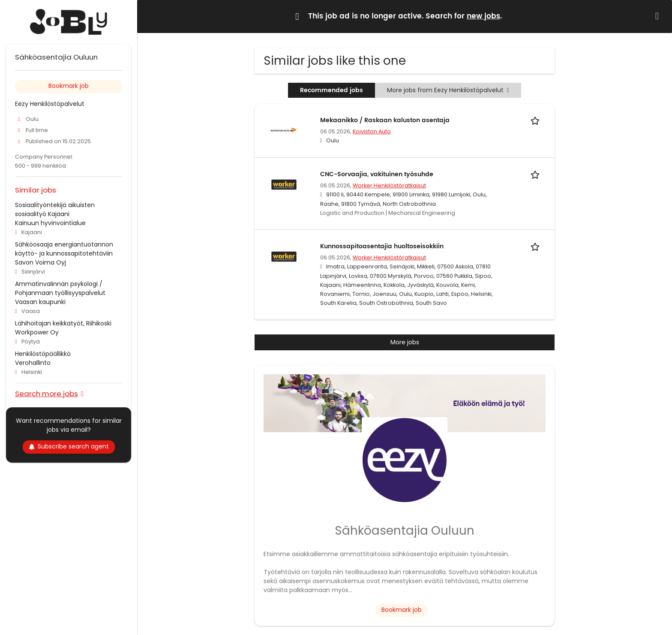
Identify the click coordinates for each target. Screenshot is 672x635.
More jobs (405, 342)
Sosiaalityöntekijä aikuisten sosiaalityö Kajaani (55, 209)
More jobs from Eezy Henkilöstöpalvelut (448, 90)
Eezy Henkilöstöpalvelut (50, 104)
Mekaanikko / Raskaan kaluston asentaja (385, 120)
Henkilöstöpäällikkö (43, 354)
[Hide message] (659, 16)
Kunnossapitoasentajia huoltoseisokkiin (382, 246)
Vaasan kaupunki (40, 302)
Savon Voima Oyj (40, 262)
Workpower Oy (37, 332)
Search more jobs (46, 393)
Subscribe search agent (69, 446)
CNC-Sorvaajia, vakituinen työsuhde (377, 174)
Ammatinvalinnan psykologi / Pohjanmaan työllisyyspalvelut (60, 288)
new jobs (483, 16)
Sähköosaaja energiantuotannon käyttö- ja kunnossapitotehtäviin (64, 249)
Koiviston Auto (372, 131)
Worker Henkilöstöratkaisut (389, 185)
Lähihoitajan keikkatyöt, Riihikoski (63, 323)
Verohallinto (33, 363)
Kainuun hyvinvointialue (50, 223)
